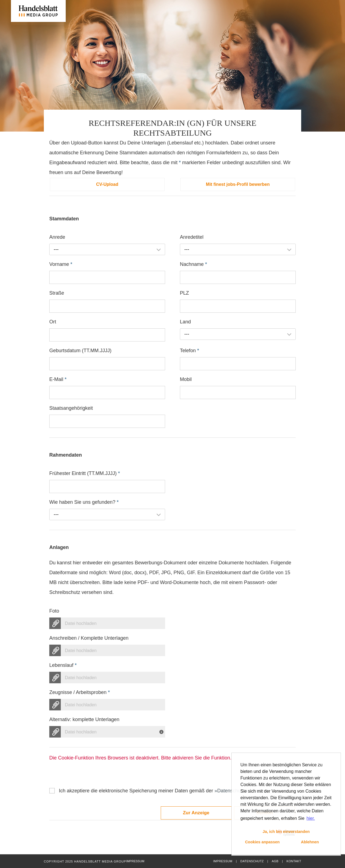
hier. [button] (311, 818)
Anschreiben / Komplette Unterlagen (89, 638)
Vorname (61, 264)
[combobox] (107, 249)
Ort (53, 322)
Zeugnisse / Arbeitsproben (80, 692)
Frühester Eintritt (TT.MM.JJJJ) (85, 473)
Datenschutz (252, 861)
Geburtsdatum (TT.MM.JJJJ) (80, 351)
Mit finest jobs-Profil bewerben (238, 184)
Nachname (193, 264)
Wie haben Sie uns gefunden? (84, 502)
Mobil (186, 379)
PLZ (184, 293)
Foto (54, 611)
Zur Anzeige (196, 813)
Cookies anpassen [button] (262, 842)
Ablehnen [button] (310, 842)
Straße (57, 293)
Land (185, 322)
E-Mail (58, 379)
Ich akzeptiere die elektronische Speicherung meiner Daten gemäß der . (164, 791)
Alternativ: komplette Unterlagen (84, 719)
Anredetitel (192, 237)
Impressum (223, 861)
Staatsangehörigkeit (71, 408)
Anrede (57, 237)
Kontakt (294, 861)
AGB (275, 861)
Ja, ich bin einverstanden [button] (286, 832)
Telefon (189, 351)
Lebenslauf (63, 665)
